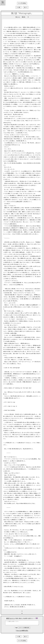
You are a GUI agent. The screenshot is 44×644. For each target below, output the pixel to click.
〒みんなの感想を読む (22, 631)
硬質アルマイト (11, 618)
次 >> (26, 7)
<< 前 (19, 7)
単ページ (18, 17)
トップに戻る (22, 3)
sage (16, 628)
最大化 (24, 17)
